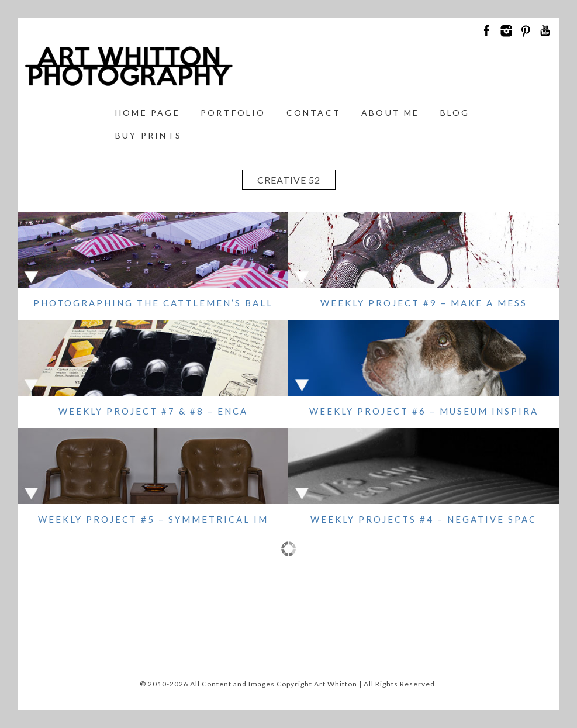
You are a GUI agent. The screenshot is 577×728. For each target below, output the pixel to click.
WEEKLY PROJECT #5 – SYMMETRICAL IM (153, 519)
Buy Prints (148, 135)
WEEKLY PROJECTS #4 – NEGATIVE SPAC (424, 519)
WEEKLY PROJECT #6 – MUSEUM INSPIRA (424, 411)
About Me (391, 113)
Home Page (148, 113)
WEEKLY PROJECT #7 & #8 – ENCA (153, 411)
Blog (455, 113)
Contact (314, 113)
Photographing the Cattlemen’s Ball (153, 303)
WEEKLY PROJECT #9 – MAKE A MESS (424, 303)
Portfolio (233, 113)
